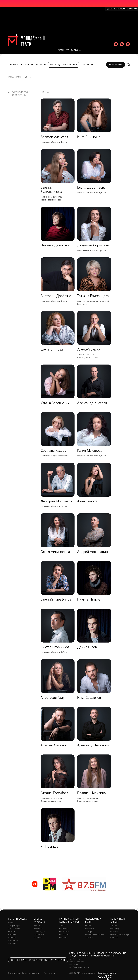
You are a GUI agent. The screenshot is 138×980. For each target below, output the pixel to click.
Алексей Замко (89, 347)
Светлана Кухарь (53, 448)
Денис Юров (87, 644)
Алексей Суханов (54, 742)
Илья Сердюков (89, 695)
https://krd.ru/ (76, 959)
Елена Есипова (52, 347)
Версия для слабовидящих (123, 9)
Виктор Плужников (55, 644)
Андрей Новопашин (93, 549)
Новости (12, 929)
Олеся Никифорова (55, 549)
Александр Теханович (94, 742)
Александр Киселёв (92, 400)
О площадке (39, 929)
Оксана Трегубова (54, 790)
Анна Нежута (87, 498)
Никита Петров (89, 597)
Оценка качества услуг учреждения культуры (38, 957)
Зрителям (12, 935)
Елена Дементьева (91, 185)
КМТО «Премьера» (18, 916)
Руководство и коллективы (21, 91)
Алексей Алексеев (54, 134)
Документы (13, 938)
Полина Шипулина (92, 790)
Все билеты (116, 62)
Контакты (87, 62)
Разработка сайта (107, 970)
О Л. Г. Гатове (14, 926)
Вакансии (12, 932)
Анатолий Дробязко (56, 293)
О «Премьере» (14, 923)
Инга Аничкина (89, 134)
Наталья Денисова (55, 242)
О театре (41, 62)
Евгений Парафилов (56, 597)
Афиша (14, 62)
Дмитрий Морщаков (56, 498)
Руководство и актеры (64, 62)
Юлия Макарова (90, 448)
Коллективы (39, 932)
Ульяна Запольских (55, 400)
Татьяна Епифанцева (93, 293)
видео (68, 47)
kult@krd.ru (75, 956)
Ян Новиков (49, 844)
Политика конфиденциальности (24, 970)
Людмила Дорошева (93, 242)
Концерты (63, 926)
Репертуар (27, 62)
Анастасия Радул (54, 695)
